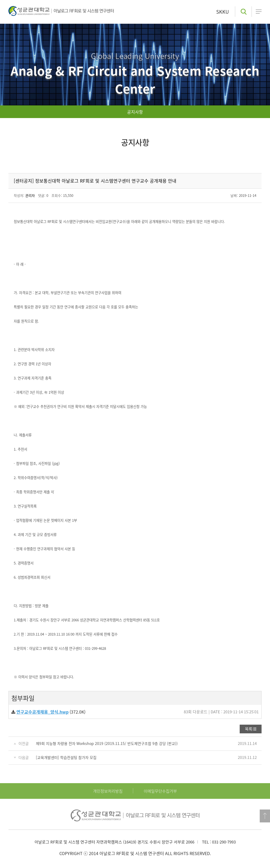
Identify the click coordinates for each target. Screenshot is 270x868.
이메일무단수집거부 (160, 791)
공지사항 (135, 112)
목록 (249, 729)
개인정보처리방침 (108, 791)
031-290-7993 (224, 842)
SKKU (223, 12)
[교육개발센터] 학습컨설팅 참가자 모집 (66, 757)
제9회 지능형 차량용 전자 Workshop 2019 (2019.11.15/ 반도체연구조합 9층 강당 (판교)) (107, 743)
